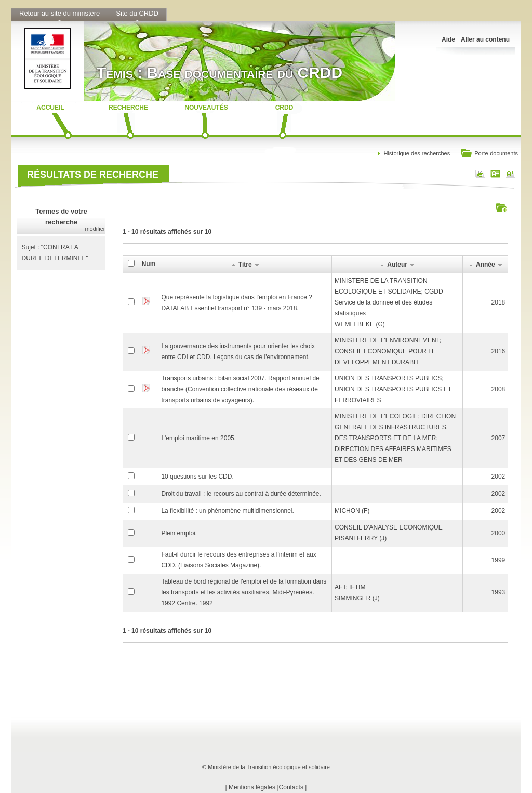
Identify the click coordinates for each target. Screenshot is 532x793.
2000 (498, 533)
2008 (498, 389)
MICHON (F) (352, 511)
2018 (498, 302)
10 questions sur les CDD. (197, 477)
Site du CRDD (137, 13)
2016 (498, 351)
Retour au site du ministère (59, 13)
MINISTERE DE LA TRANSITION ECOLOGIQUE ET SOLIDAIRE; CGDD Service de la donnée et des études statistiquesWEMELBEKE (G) (389, 302)
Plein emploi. (179, 533)
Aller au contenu (485, 39)
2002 (498, 477)
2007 (498, 438)
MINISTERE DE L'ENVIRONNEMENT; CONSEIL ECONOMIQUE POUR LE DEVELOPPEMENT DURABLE (388, 351)
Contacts (291, 787)
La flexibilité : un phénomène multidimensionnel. (228, 511)
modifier (95, 229)
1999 (498, 560)
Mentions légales (252, 787)
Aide (448, 39)
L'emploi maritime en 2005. (198, 438)
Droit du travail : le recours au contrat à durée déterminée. (241, 494)
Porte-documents (489, 154)
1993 (498, 592)
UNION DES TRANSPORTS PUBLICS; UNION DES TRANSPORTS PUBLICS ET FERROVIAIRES (393, 389)
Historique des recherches (417, 153)
